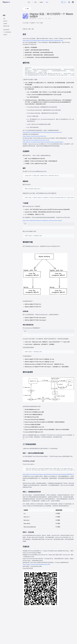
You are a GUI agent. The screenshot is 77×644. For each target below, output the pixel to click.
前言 (4, 18)
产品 (29, 2)
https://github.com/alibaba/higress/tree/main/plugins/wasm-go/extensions (42, 132)
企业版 (41, 2)
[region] (48, 72)
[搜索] (69, 2)
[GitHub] (73, 2)
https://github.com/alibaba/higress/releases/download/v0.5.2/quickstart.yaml (43, 40)
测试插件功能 (6, 26)
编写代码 (5, 21)
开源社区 (5, 35)
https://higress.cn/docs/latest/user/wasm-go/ (34, 136)
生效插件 (5, 23)
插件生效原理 (6, 30)
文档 (35, 2)
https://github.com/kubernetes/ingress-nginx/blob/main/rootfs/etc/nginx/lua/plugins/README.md (48, 474)
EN (62, 2)
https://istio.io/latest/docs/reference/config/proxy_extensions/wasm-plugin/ (42, 220)
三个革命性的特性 (7, 32)
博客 (48, 2)
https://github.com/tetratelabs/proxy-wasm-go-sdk (36, 140)
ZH (65, 2)
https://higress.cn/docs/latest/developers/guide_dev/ (36, 564)
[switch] (64, 2)
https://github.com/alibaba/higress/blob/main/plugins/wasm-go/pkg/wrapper (43, 142)
